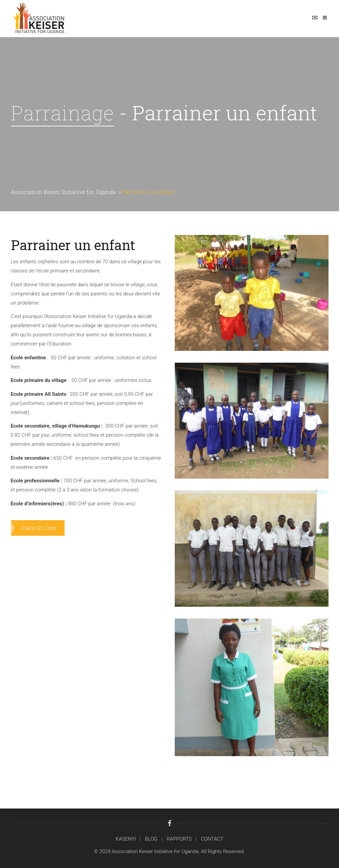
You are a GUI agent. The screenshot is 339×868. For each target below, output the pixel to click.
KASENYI (126, 839)
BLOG (151, 839)
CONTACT (212, 839)
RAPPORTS (179, 839)
